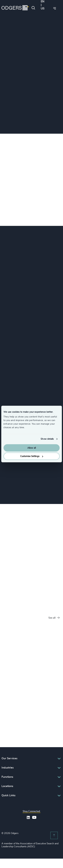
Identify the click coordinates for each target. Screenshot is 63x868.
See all (54, 618)
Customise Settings (32, 456)
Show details (47, 439)
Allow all (32, 448)
